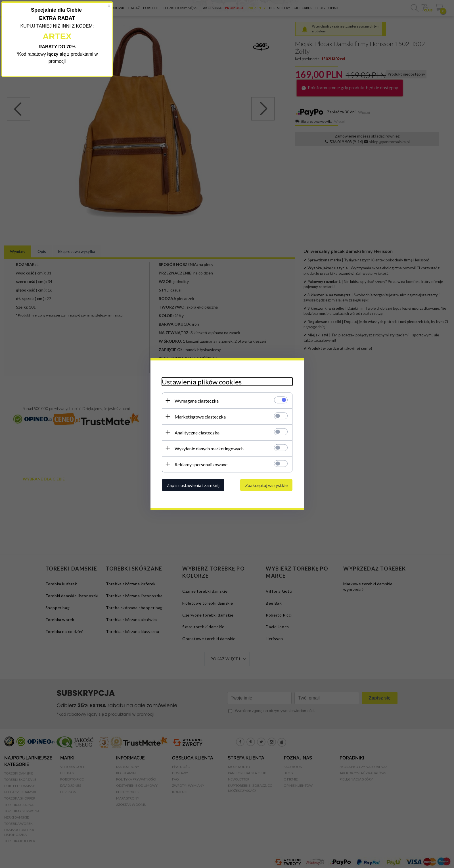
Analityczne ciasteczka (197, 432)
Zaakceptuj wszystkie (266, 485)
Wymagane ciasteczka (197, 400)
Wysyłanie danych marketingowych (209, 448)
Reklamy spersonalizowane (201, 464)
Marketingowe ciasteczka (200, 416)
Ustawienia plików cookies (202, 381)
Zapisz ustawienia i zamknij (193, 485)
